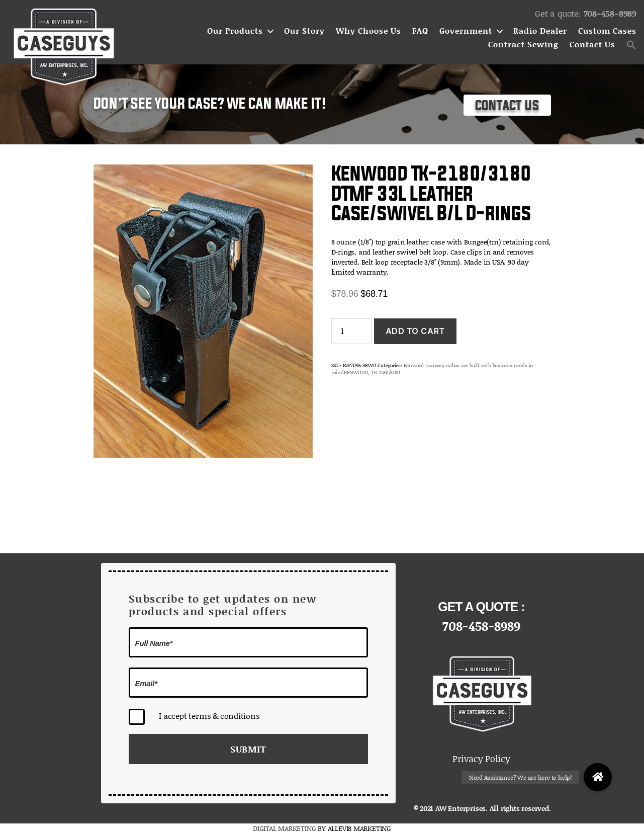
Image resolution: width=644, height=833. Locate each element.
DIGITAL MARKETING (285, 828)
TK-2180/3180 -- (388, 372)
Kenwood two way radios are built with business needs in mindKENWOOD (432, 369)
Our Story (304, 31)
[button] (631, 45)
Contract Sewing (523, 45)
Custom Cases (607, 31)
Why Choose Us (369, 31)
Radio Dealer (540, 31)
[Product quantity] (351, 331)
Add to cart (415, 331)
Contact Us (592, 45)
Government (466, 31)
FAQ (420, 31)
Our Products (235, 31)
